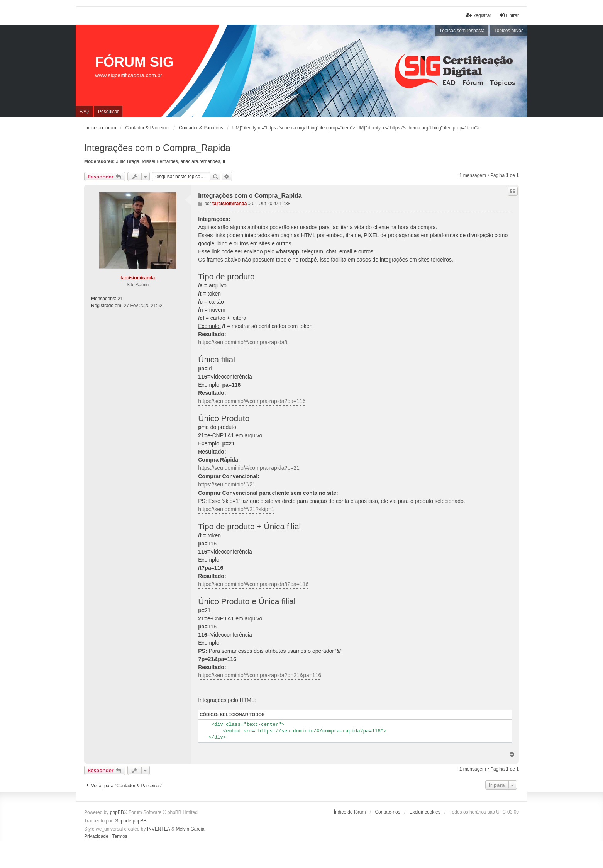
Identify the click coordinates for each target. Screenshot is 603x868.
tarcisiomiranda (138, 278)
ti (224, 161)
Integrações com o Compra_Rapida (157, 148)
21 (120, 299)
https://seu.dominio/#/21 (227, 484)
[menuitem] (96, 837)
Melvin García (190, 829)
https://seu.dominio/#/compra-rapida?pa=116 (252, 401)
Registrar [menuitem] (479, 15)
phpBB (117, 812)
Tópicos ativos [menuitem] (509, 31)
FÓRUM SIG (134, 62)
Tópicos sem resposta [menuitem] (462, 31)
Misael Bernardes (160, 161)
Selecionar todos (242, 715)
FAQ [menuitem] (84, 112)
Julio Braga (128, 161)
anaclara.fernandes (200, 161)
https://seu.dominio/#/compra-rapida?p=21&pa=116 (260, 675)
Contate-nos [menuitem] (387, 812)
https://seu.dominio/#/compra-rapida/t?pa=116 (253, 584)
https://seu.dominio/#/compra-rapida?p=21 (249, 468)
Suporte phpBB (131, 821)
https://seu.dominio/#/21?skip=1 (236, 509)
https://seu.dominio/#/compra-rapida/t (243, 342)
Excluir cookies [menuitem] (425, 812)
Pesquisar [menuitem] (108, 112)
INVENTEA (159, 829)
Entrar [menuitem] (509, 15)
